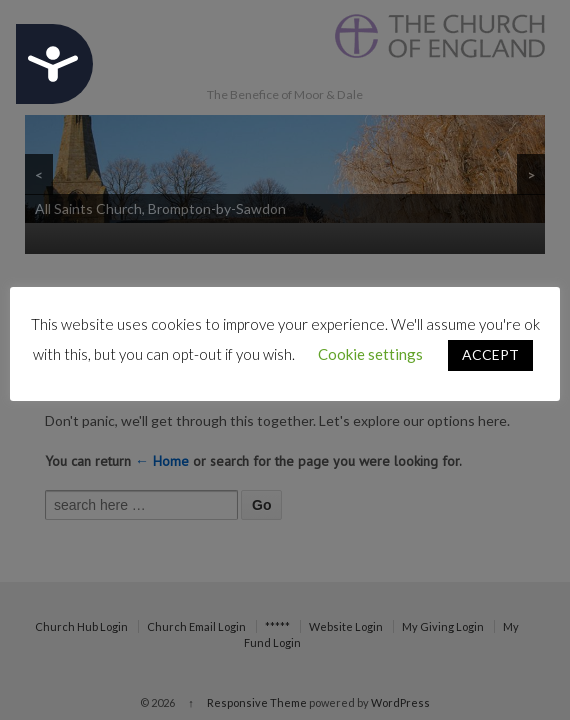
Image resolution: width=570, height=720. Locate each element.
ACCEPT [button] (490, 354)
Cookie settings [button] (370, 354)
